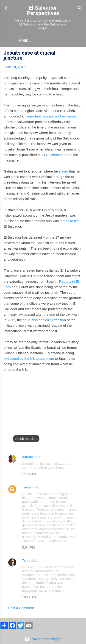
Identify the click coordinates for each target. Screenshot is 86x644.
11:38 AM (29, 474)
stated (63, 171)
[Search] (80, 8)
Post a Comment (21, 608)
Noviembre (54, 155)
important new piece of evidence (51, 116)
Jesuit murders (26, 439)
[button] (80, 54)
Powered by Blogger (43, 639)
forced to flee (70, 221)
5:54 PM (28, 547)
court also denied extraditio (43, 320)
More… (25, 41)
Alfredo (28, 457)
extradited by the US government (29, 358)
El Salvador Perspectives (43, 11)
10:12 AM (29, 597)
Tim (25, 560)
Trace (26, 487)
